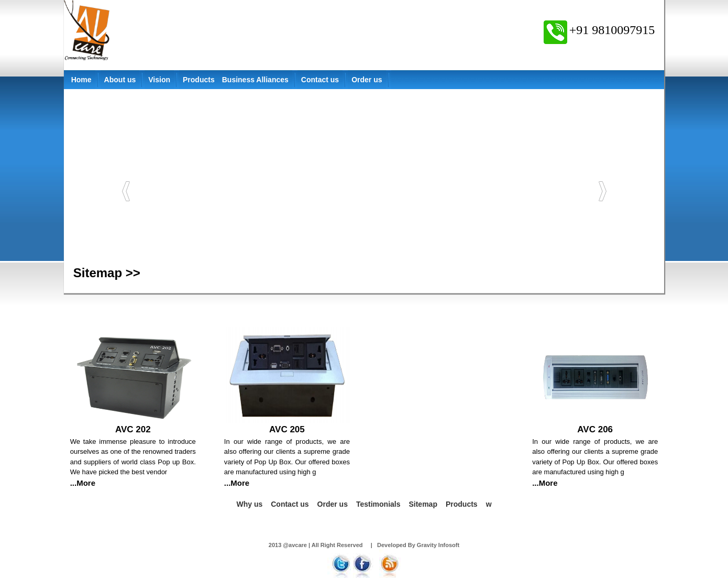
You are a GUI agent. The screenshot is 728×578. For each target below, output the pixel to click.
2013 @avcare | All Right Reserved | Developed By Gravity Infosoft (364, 545)
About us (120, 80)
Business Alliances (255, 80)
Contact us (320, 80)
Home (81, 80)
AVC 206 (595, 429)
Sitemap (423, 504)
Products (199, 80)
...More (83, 483)
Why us (249, 504)
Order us (367, 80)
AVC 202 (133, 429)
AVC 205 (287, 429)
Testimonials (378, 504)
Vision (159, 80)
